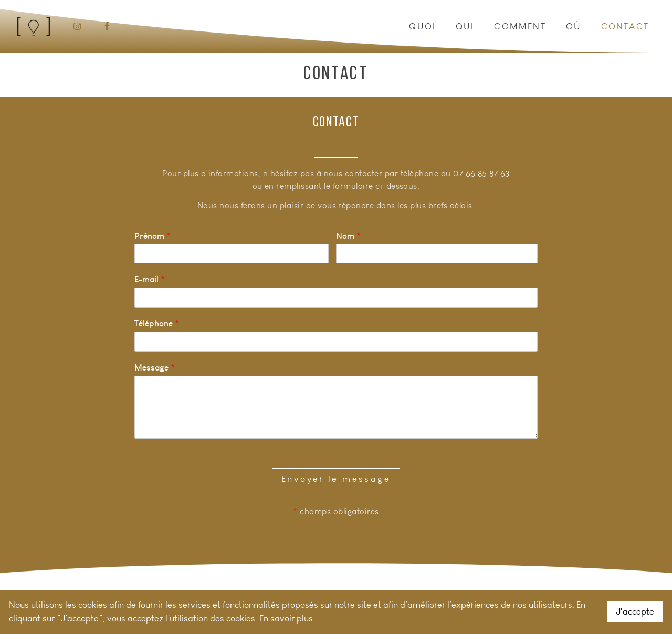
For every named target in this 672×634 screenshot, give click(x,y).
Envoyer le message (336, 479)
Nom (348, 236)
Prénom (153, 236)
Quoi (422, 26)
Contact (625, 26)
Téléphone (157, 323)
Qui (465, 26)
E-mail (150, 279)
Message (155, 367)
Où (574, 26)
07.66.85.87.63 (481, 173)
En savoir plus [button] (286, 618)
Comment (520, 26)
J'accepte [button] (635, 611)
